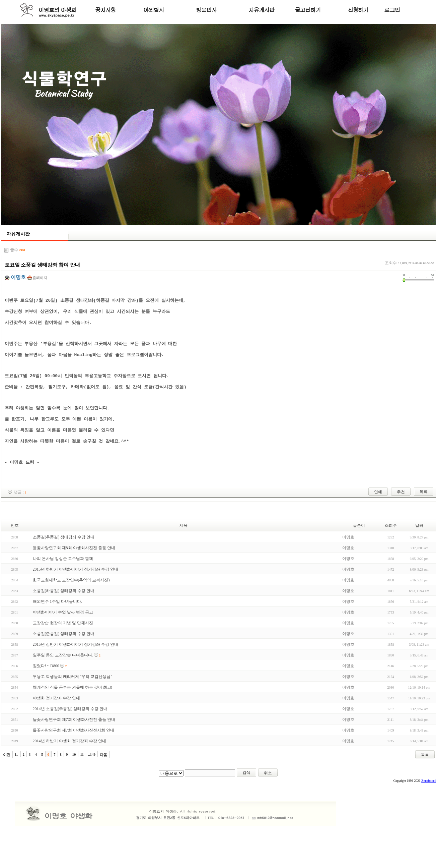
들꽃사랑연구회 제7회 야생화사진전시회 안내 (74, 755)
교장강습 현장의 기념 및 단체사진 (63, 648)
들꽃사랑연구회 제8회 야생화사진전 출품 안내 (74, 573)
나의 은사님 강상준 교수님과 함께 (63, 584)
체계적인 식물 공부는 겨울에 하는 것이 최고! (73, 712)
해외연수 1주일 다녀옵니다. (57, 627)
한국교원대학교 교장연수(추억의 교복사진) (71, 605)
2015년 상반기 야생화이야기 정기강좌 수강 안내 (76, 670)
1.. (17, 779)
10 (74, 779)
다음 (103, 780)
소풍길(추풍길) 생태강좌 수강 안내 (64, 562)
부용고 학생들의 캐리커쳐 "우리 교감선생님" (73, 702)
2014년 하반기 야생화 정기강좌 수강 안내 (69, 766)
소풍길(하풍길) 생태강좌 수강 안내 (64, 616)
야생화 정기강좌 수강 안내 (56, 723)
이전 (7, 780)
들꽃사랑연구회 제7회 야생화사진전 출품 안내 (74, 745)
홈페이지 (40, 278)
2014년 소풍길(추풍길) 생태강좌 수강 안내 (70, 734)
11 (82, 779)
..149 (92, 779)
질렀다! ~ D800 (46, 691)
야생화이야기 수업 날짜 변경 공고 (63, 637)
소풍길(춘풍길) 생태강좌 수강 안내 (64, 659)
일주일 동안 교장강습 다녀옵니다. (63, 680)
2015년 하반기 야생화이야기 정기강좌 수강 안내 (76, 594)
